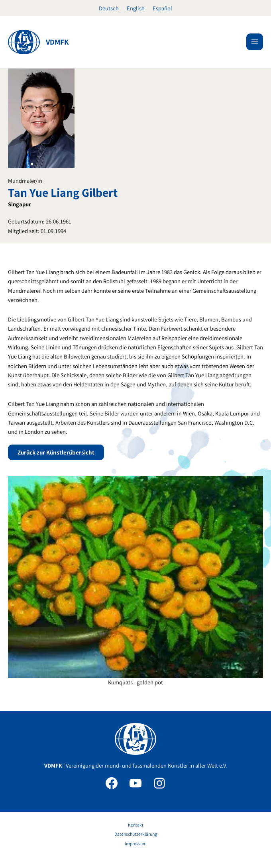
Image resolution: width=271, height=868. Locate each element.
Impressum (136, 844)
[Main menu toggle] (255, 42)
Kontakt (136, 825)
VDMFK (57, 42)
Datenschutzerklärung (136, 834)
